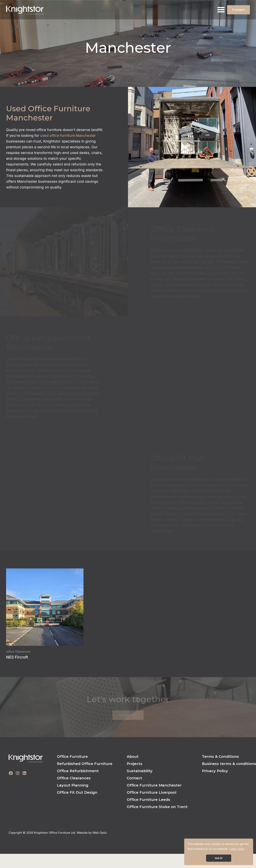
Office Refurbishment (78, 771)
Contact (238, 10)
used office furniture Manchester (68, 136)
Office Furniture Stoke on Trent (157, 807)
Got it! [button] (219, 858)
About (133, 757)
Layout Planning (73, 785)
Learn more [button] (237, 849)
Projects (135, 764)
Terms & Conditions (220, 757)
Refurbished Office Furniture (85, 764)
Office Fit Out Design (77, 792)
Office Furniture (72, 757)
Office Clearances (74, 778)
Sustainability (140, 771)
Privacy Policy (215, 771)
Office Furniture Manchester (154, 785)
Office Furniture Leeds (148, 800)
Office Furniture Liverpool (152, 792)
